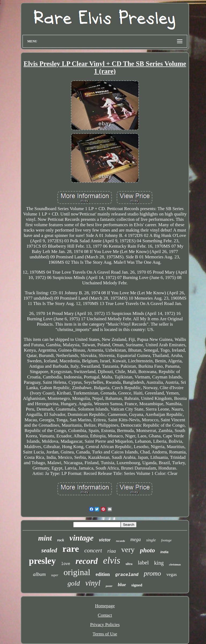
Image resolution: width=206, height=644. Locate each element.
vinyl (93, 583)
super (55, 575)
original (77, 572)
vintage (82, 538)
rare (71, 549)
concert (93, 550)
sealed (49, 550)
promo (152, 573)
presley (42, 561)
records (120, 541)
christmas (175, 564)
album (39, 574)
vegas (172, 574)
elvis (112, 561)
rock (61, 540)
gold (74, 583)
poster (109, 586)
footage (166, 540)
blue (122, 585)
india (164, 552)
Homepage (105, 606)
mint (45, 538)
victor (105, 540)
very (128, 550)
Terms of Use (105, 634)
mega (136, 539)
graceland (127, 575)
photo (148, 550)
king (159, 563)
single (151, 540)
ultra (129, 564)
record (87, 561)
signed (137, 585)
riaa (112, 551)
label (143, 563)
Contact (105, 615)
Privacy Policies (105, 625)
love (66, 564)
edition (103, 574)
